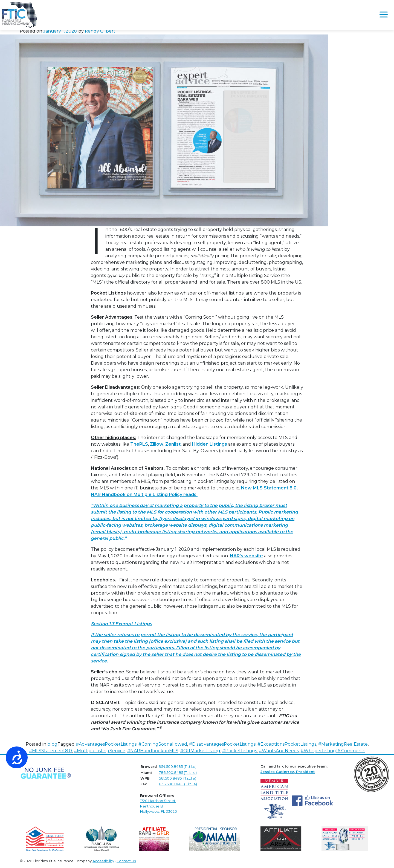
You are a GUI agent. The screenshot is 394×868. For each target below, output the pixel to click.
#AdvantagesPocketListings (106, 744)
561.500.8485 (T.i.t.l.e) (178, 778)
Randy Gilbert (100, 31)
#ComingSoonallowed (163, 744)
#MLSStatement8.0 (50, 751)
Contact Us (126, 861)
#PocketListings (240, 751)
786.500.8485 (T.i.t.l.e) (178, 773)
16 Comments (351, 751)
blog (52, 744)
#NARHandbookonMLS (153, 751)
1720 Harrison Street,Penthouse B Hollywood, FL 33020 (159, 806)
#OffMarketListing (200, 751)
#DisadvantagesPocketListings (222, 744)
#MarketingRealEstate (343, 744)
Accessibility (103, 861)
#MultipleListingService (100, 751)
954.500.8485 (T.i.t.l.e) (178, 767)
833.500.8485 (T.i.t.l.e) (178, 784)
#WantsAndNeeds (279, 751)
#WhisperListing (318, 751)
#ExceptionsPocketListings (287, 744)
